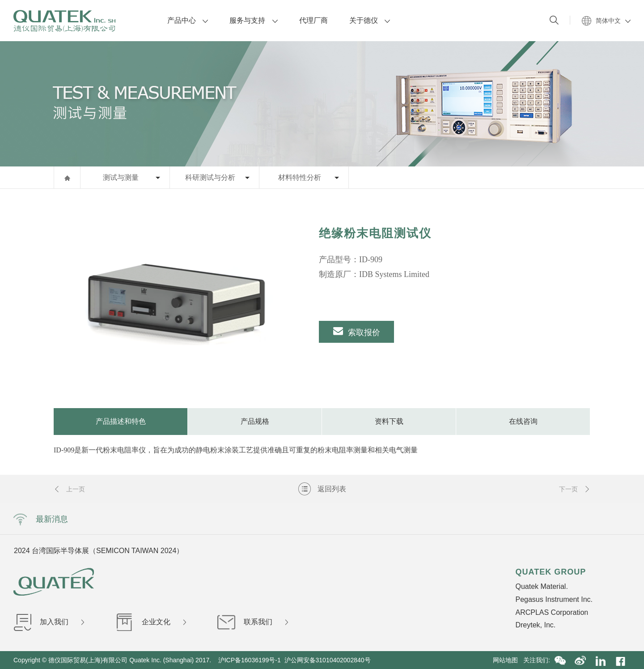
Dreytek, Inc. (535, 625)
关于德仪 (370, 20)
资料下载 (389, 421)
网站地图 (508, 660)
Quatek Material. (541, 586)
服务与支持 (253, 20)
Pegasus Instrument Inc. (554, 599)
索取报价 (356, 331)
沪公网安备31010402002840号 (328, 660)
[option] (172, 298)
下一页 (575, 489)
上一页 (69, 489)
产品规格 (255, 421)
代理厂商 (314, 20)
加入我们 (49, 622)
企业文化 (151, 622)
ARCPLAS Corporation (552, 612)
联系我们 (253, 622)
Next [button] (531, 550)
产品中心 (188, 20)
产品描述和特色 (121, 421)
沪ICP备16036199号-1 (250, 660)
